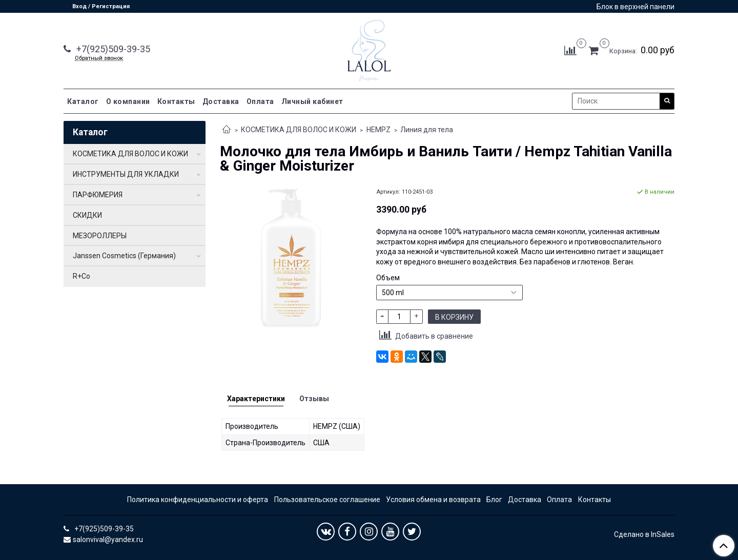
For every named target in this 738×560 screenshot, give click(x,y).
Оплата (260, 101)
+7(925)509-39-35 (112, 49)
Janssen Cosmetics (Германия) (124, 256)
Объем (388, 278)
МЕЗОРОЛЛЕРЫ (100, 236)
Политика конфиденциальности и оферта (198, 500)
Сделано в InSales (644, 534)
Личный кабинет (312, 101)
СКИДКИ (87, 215)
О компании (128, 101)
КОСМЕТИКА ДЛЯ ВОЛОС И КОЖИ (299, 130)
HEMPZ (378, 130)
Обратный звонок (99, 58)
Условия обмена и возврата (433, 500)
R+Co (81, 276)
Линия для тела (427, 130)
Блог (494, 500)
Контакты (176, 101)
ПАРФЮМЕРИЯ (98, 195)
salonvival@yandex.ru (108, 540)
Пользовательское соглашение (327, 500)
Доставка (221, 101)
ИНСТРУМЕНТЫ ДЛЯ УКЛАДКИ (126, 174)
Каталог (83, 101)
